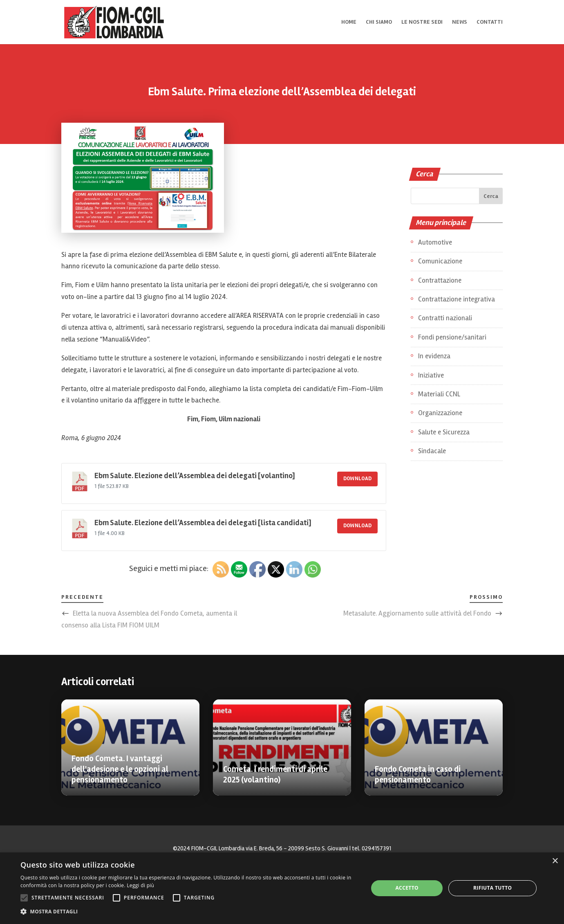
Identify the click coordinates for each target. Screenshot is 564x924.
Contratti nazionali (445, 318)
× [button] (555, 861)
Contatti (490, 22)
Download (357, 479)
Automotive (435, 242)
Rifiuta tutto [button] (493, 888)
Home (349, 22)
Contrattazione (440, 280)
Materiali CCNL (439, 394)
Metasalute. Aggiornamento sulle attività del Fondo (417, 613)
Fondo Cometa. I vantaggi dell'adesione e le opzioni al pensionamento (120, 769)
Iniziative (431, 375)
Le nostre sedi (422, 22)
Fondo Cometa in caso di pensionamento (418, 774)
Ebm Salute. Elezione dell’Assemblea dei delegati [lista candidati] (203, 523)
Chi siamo (379, 22)
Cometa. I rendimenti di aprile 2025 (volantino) (275, 774)
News (460, 22)
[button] (189, 912)
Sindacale (432, 451)
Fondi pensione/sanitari (452, 337)
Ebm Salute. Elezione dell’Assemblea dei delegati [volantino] (195, 476)
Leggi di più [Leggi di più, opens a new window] (140, 885)
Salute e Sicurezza (444, 432)
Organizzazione (440, 413)
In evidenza (434, 356)
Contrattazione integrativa (457, 299)
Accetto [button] (407, 888)
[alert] (282, 888)
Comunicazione (440, 261)
